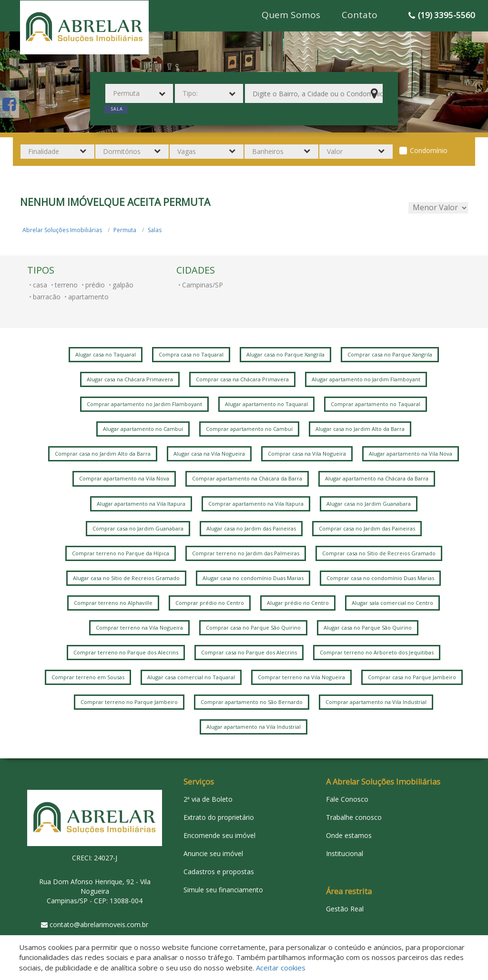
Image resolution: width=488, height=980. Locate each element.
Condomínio (429, 150)
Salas (155, 230)
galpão (123, 285)
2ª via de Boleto (208, 799)
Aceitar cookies (281, 968)
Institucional (345, 853)
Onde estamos (349, 835)
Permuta (125, 230)
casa (40, 285)
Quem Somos (291, 15)
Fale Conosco (347, 799)
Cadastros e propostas (219, 872)
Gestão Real (345, 909)
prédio (95, 285)
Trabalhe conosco (354, 817)
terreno (66, 285)
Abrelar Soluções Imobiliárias (62, 230)
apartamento (88, 297)
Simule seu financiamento (223, 890)
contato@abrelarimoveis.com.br (99, 924)
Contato (360, 15)
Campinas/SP (203, 285)
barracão (47, 297)
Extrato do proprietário (219, 817)
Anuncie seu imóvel (213, 853)
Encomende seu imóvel (219, 835)
